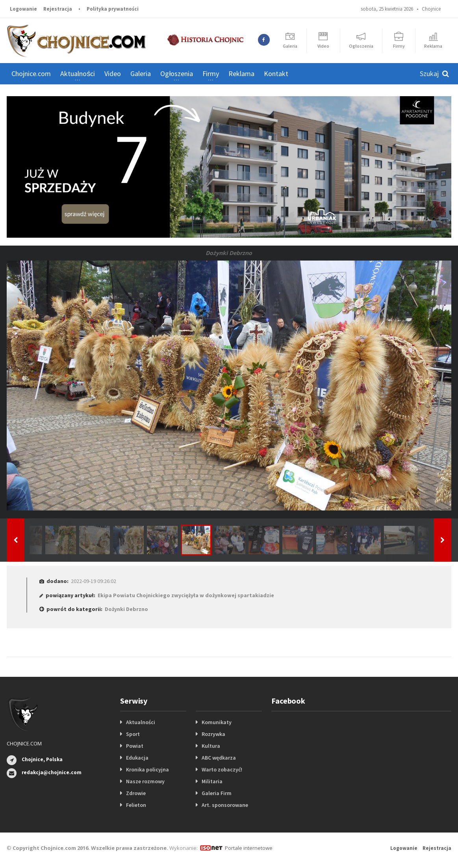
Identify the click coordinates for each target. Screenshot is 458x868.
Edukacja (137, 758)
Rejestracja (58, 9)
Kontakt (276, 74)
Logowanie (23, 9)
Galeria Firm (217, 793)
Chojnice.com (31, 74)
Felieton (136, 805)
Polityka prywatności (113, 9)
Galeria (141, 74)
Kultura (211, 746)
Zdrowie (136, 793)
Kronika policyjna (147, 769)
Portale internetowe (249, 848)
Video (113, 74)
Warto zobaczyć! (222, 769)
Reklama (241, 74)
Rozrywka (213, 734)
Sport (133, 734)
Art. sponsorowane (225, 805)
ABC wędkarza (219, 758)
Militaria (212, 781)
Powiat (135, 746)
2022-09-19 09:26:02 (94, 581)
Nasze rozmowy (145, 781)
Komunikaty (217, 722)
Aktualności (141, 722)
